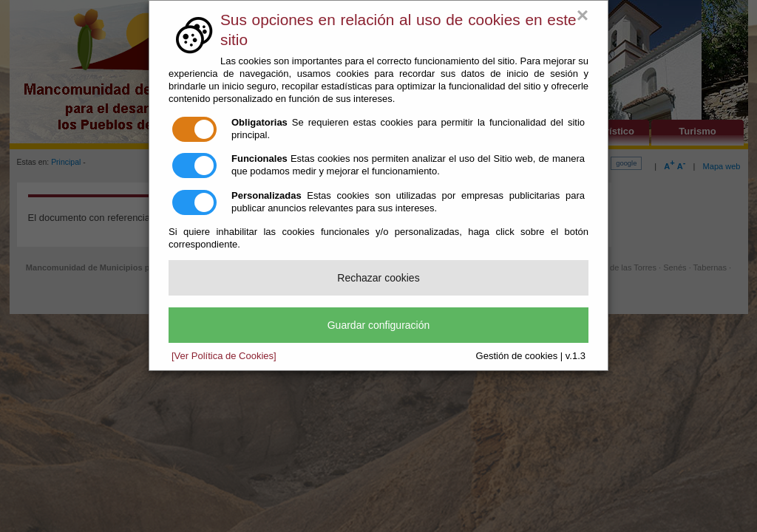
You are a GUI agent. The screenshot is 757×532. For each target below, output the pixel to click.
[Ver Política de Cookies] (224, 356)
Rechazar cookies (378, 278)
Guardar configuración (379, 325)
